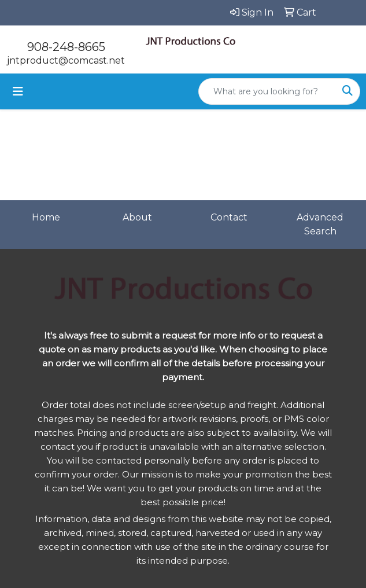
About (137, 217)
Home (46, 217)
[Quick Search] (267, 91)
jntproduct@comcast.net (66, 60)
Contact (229, 217)
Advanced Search (320, 224)
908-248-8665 (66, 47)
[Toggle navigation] (18, 91)
